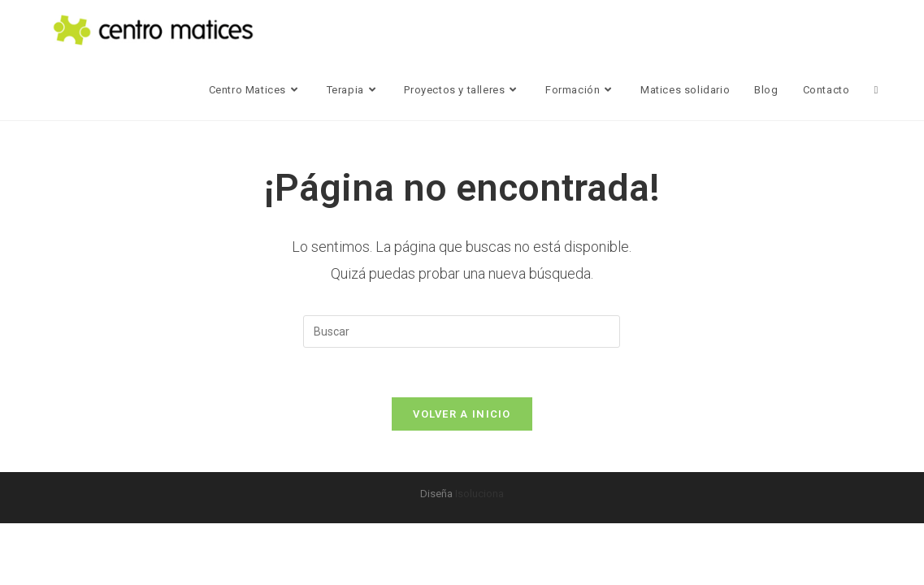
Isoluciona (479, 494)
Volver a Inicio (462, 414)
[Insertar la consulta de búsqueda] (462, 331)
